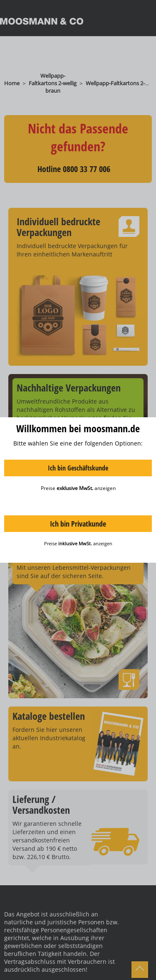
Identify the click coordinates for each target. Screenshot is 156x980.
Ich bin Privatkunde (78, 524)
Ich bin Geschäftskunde (78, 468)
